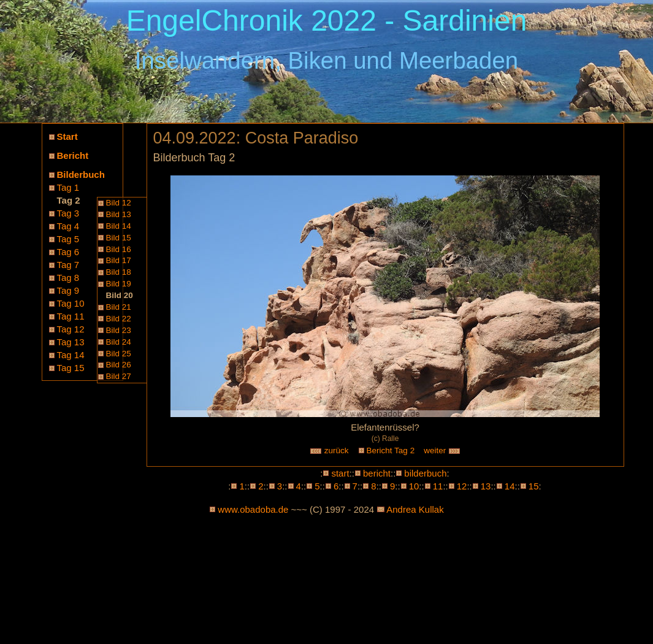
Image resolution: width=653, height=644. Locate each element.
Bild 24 (119, 342)
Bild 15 (119, 238)
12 (462, 486)
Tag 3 (68, 213)
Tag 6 (68, 252)
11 (438, 486)
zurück (329, 450)
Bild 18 (119, 272)
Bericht (73, 155)
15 (534, 486)
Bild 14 (119, 226)
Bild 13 (119, 214)
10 (414, 486)
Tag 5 (68, 239)
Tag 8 (68, 278)
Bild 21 (119, 307)
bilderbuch (425, 473)
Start (67, 136)
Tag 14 (71, 355)
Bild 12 (119, 203)
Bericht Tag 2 (391, 450)
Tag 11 (71, 316)
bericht (377, 473)
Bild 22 (119, 319)
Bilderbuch (81, 174)
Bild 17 (119, 260)
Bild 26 (119, 365)
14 (510, 486)
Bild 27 (119, 376)
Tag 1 (68, 187)
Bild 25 (119, 354)
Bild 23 (119, 330)
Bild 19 (119, 284)
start (340, 473)
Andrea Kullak (415, 509)
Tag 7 (68, 265)
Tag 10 (71, 303)
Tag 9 (68, 290)
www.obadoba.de (253, 509)
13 (486, 486)
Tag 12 (71, 329)
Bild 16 (119, 249)
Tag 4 (68, 226)
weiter (442, 450)
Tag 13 (71, 342)
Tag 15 (71, 368)
